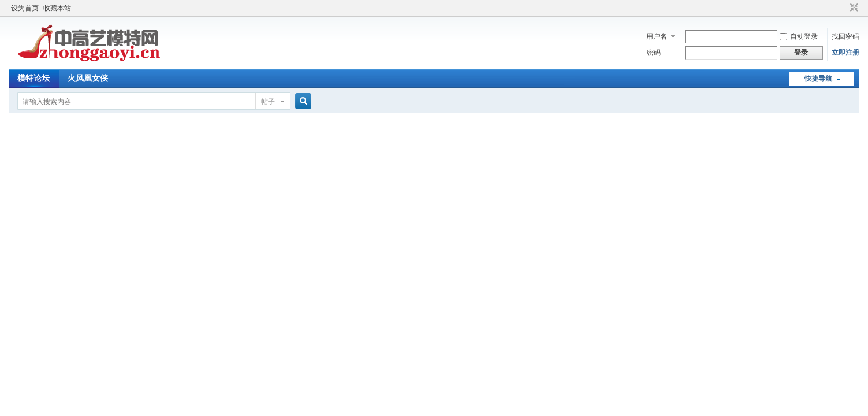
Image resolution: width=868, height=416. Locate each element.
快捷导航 (818, 79)
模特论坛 (33, 78)
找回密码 (845, 36)
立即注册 (845, 53)
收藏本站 (57, 8)
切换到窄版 (853, 8)
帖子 (268, 102)
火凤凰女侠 (88, 78)
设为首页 (25, 8)
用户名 (657, 36)
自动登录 (799, 36)
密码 (654, 53)
